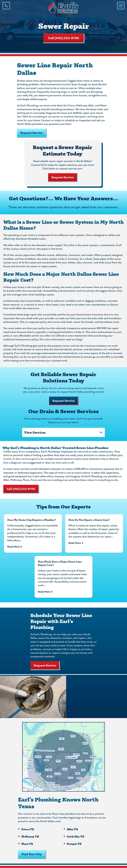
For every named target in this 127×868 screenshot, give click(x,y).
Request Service (63, 177)
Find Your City (32, 854)
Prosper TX (74, 844)
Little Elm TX (76, 836)
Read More (13, 547)
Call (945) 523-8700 (63, 38)
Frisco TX (28, 829)
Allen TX (72, 829)
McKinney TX (30, 836)
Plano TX (27, 844)
